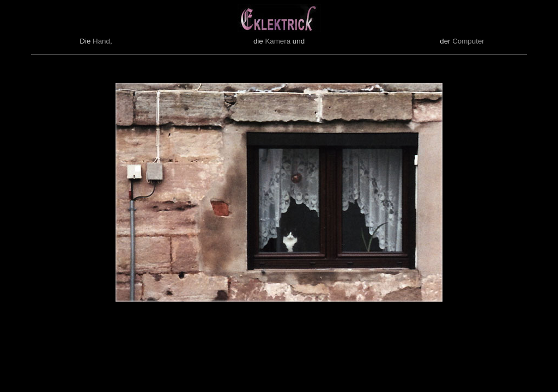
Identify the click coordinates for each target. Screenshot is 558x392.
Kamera (278, 41)
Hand (101, 41)
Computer (468, 41)
